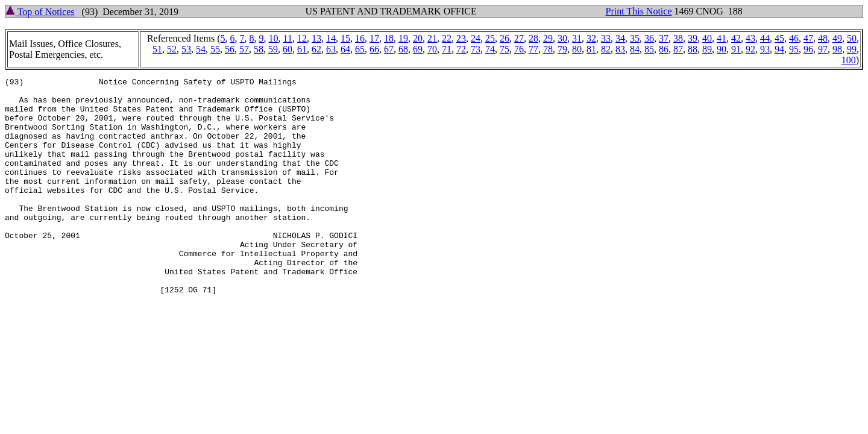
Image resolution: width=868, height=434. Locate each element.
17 (374, 38)
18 (389, 38)
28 (533, 38)
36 (649, 38)
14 (331, 38)
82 (606, 49)
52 (172, 49)
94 (779, 49)
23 (461, 38)
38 (678, 38)
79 (562, 49)
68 (403, 49)
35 (635, 38)
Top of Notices (40, 12)
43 (750, 38)
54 (201, 49)
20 (418, 38)
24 (476, 38)
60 (288, 49)
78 (548, 49)
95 (794, 49)
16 (360, 38)
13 (316, 38)
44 (765, 38)
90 (722, 49)
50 (852, 38)
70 (432, 49)
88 (693, 49)
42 (736, 38)
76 (519, 49)
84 (635, 49)
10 (274, 38)
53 (186, 49)
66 (374, 49)
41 (722, 38)
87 (678, 49)
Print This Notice (639, 11)
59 (273, 49)
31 (577, 38)
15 (345, 38)
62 (316, 49)
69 (418, 49)
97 (823, 49)
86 (664, 49)
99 (852, 49)
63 (331, 49)
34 (620, 38)
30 (562, 38)
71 (447, 49)
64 (345, 49)
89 (707, 49)
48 (823, 38)
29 (548, 38)
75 (505, 49)
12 (302, 38)
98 (837, 49)
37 (664, 38)
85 (649, 49)
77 (533, 49)
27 (519, 38)
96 (808, 49)
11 (288, 38)
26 (505, 38)
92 (750, 49)
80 (577, 49)
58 (259, 49)
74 (490, 49)
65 (360, 49)
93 (765, 49)
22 (447, 38)
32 (591, 38)
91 (736, 49)
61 (302, 49)
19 (403, 38)
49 (837, 38)
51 (157, 49)
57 (244, 49)
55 (215, 49)
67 (389, 49)
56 (230, 49)
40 (707, 38)
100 (849, 60)
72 (461, 49)
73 (476, 49)
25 (490, 38)
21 (432, 38)
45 (779, 38)
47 (808, 38)
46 (794, 38)
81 (591, 49)
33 (606, 38)
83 (620, 49)
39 (693, 38)
